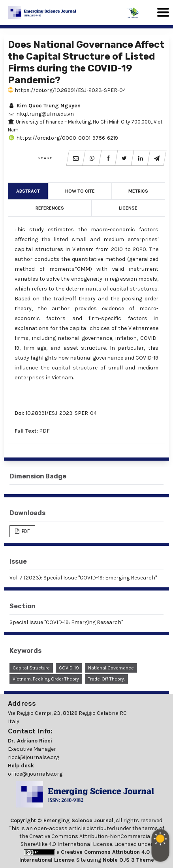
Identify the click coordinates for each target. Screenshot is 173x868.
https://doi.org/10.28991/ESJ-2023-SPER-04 (67, 90)
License (128, 208)
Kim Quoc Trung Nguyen (44, 106)
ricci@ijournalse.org (34, 757)
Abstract (28, 191)
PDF (44, 431)
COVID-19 (69, 668)
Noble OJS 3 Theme (128, 860)
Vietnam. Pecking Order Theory (46, 679)
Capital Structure (31, 668)
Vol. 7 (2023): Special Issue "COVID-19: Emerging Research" (83, 578)
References (50, 208)
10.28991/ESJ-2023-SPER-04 (61, 413)
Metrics (138, 191)
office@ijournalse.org (35, 774)
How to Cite (80, 191)
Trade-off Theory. (106, 679)
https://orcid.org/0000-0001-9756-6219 (63, 138)
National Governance (111, 668)
